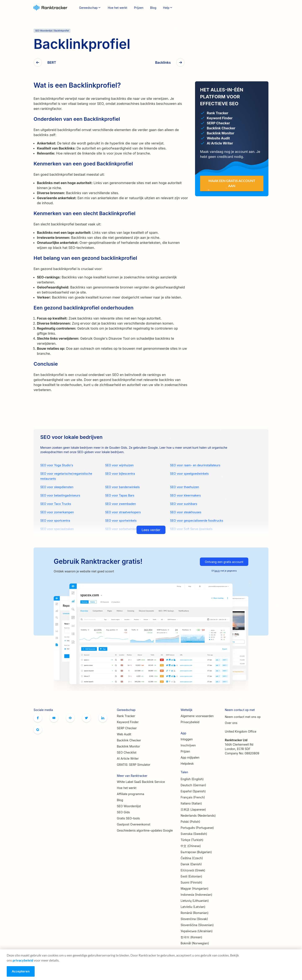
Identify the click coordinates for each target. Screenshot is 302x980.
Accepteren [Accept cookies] (21, 971)
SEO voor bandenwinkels (122, 487)
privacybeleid (23, 960)
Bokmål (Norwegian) (195, 943)
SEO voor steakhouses (186, 512)
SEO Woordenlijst (129, 806)
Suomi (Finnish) (191, 882)
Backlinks (163, 63)
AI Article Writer (128, 758)
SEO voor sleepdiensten (57, 487)
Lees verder (151, 530)
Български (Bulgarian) (196, 852)
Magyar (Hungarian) (195, 888)
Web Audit (124, 734)
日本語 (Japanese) (193, 809)
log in (217, 571)
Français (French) (193, 797)
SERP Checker (127, 728)
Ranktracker (50, 8)
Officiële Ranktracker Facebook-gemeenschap (70, 718)
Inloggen (232, 7)
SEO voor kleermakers (185, 495)
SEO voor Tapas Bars (120, 495)
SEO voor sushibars (184, 504)
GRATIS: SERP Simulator (133, 765)
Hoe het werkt (118, 8)
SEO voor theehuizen (185, 487)
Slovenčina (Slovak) (194, 919)
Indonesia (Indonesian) (196, 895)
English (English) (192, 779)
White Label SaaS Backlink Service (141, 782)
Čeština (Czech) (192, 858)
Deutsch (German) (193, 785)
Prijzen (139, 8)
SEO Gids (123, 812)
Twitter (86, 718)
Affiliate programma (130, 794)
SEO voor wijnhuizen (119, 465)
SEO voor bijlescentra (120, 474)
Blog (153, 8)
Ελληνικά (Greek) (193, 870)
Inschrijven (256, 8)
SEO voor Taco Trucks (56, 504)
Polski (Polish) (190, 822)
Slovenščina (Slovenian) (197, 925)
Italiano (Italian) (191, 803)
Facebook (38, 718)
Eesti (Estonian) (191, 876)
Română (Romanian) (195, 913)
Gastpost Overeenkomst (133, 824)
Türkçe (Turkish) (192, 840)
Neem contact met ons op (243, 717)
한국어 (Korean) (191, 937)
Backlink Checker (129, 740)
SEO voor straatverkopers (123, 512)
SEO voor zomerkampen (57, 512)
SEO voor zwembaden (120, 504)
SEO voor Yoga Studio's (57, 465)
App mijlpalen (190, 757)
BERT (52, 63)
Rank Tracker (126, 716)
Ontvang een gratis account (224, 562)
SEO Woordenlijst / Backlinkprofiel (52, 31)
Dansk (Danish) (191, 864)
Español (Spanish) (193, 791)
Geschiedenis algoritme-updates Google (145, 830)
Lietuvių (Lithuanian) (195, 901)
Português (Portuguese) (197, 828)
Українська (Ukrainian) (197, 931)
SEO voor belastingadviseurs (60, 495)
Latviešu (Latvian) (193, 907)
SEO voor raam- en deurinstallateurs (195, 465)
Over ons (231, 723)
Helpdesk (187, 764)
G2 (38, 730)
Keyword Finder (128, 722)
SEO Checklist (127, 752)
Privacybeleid (190, 722)
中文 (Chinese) (191, 846)
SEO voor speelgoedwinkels (189, 474)
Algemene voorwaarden (197, 716)
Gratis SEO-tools (128, 818)
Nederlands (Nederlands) (198, 816)
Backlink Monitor (128, 746)
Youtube (54, 718)
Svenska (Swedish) (194, 834)
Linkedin (103, 718)
